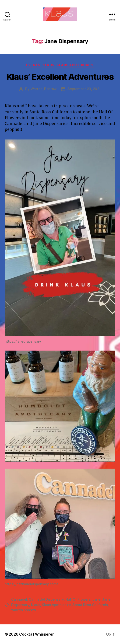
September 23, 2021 (84, 89)
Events (33, 65)
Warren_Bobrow (44, 89)
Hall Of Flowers (78, 599)
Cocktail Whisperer (36, 634)
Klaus (48, 65)
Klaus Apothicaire (75, 65)
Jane (96, 599)
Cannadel (19, 599)
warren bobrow (24, 610)
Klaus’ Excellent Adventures (60, 77)
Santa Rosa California (90, 605)
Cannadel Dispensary (46, 599)
